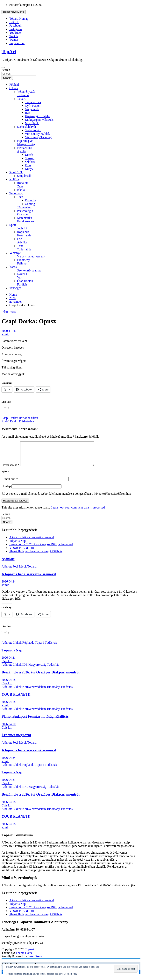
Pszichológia (25, 211)
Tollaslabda (24, 249)
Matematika (25, 218)
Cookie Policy (70, 974)
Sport (13, 225)
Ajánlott (8, 564)
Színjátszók (24, 176)
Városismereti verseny (31, 256)
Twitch (14, 36)
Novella (22, 274)
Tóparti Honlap (19, 19)
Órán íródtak (25, 281)
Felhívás (22, 263)
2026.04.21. (9, 662)
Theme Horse (24, 958)
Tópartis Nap (18, 545)
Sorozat (30, 158)
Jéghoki (22, 228)
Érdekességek (26, 221)
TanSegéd (15, 288)
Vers (20, 277)
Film (28, 165)
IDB (28, 113)
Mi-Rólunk (32, 123)
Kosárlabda (24, 235)
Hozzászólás (11, 470)
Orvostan (23, 214)
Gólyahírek (32, 109)
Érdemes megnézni (16, 740)
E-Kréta (14, 22)
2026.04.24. (9, 586)
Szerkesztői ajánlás (29, 270)
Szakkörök (16, 172)
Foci (20, 239)
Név (5, 476)
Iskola (21, 190)
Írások (13, 267)
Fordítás (22, 284)
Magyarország (26, 144)
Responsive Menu (14, 12)
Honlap (6, 491)
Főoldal (14, 85)
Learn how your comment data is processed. (78, 512)
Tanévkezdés (33, 102)
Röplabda (23, 232)
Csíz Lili (7, 666)
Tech (20, 197)
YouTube (15, 33)
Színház (30, 162)
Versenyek (16, 253)
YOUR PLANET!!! (22, 552)
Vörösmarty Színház (38, 134)
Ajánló (21, 151)
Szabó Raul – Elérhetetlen (18, 421)
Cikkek (14, 88)
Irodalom (23, 183)
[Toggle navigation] (3, 67)
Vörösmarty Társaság (38, 137)
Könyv (29, 169)
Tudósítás (23, 95)
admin (5, 334)
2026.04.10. (9, 729)
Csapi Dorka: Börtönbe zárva (20, 418)
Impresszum (17, 43)
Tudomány (16, 193)
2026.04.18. (9, 684)
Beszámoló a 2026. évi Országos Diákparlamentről (41, 549)
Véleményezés (26, 92)
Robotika (31, 200)
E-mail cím (10, 484)
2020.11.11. (9, 331)
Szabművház (33, 130)
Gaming (30, 204)
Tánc (20, 246)
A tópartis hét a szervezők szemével (32, 542)
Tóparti (22, 99)
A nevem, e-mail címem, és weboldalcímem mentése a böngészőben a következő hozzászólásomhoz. (69, 498)
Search (6, 70)
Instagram (16, 29)
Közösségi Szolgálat (38, 116)
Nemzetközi (25, 148)
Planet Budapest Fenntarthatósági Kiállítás (36, 556)
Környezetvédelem (34, 691)
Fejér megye (25, 141)
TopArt (9, 51)
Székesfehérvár (27, 127)
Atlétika (22, 242)
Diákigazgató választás (39, 120)
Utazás (29, 155)
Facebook (15, 26)
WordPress (35, 961)
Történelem (24, 207)
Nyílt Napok (33, 106)
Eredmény (24, 260)
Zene (20, 186)
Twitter (14, 40)
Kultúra (14, 179)
